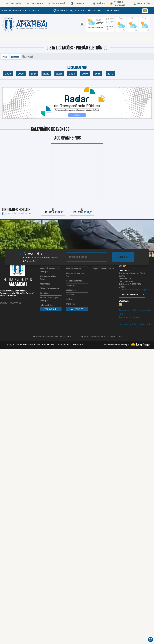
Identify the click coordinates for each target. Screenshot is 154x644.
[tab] (82, 24)
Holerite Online (46, 305)
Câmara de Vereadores (50, 289)
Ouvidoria (70, 304)
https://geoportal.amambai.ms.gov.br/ (110, 269)
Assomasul (45, 284)
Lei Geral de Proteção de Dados (136, 324)
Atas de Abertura (74, 269)
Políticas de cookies (129, 317)
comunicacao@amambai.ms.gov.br (134, 290)
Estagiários (45, 293)
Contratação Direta (74, 281)
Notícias (70, 299)
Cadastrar (123, 257)
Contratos (70, 286)
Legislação (71, 290)
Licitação (15, 57)
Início (5, 57)
